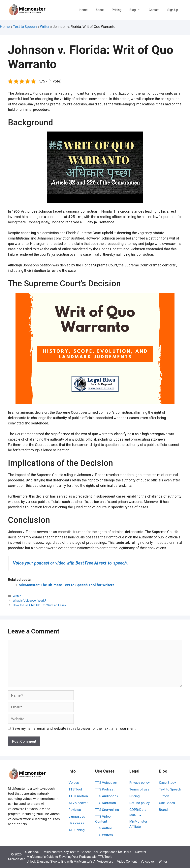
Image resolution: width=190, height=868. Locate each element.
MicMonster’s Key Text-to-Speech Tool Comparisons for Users (87, 852)
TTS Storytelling (107, 810)
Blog (137, 10)
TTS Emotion (78, 796)
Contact (154, 10)
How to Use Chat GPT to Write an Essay (39, 605)
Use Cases (167, 803)
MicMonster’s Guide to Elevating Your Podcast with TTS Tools (69, 857)
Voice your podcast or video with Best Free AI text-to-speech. (70, 563)
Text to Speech (25, 27)
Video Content (127, 862)
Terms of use (139, 789)
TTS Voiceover (106, 783)
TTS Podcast (105, 789)
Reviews (75, 810)
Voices (74, 783)
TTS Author (104, 828)
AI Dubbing (77, 830)
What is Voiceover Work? (29, 601)
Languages (77, 816)
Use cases (76, 823)
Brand (163, 810)
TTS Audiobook (107, 796)
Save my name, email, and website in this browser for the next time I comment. (74, 728)
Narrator (141, 852)
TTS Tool (75, 789)
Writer (45, 27)
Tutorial (165, 796)
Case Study (167, 783)
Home (83, 10)
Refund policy (140, 803)
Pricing (117, 10)
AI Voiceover (78, 803)
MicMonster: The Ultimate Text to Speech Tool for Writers (66, 585)
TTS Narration (106, 803)
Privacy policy (140, 783)
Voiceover (148, 862)
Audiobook (32, 852)
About (100, 10)
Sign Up (173, 10)
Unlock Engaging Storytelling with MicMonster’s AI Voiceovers (70, 862)
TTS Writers (104, 835)
